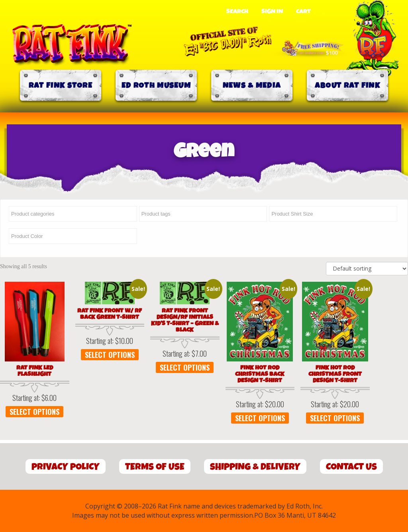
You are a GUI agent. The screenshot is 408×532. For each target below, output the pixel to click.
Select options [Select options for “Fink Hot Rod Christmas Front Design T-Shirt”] (335, 418)
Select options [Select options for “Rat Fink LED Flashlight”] (34, 412)
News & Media (252, 85)
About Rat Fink (347, 85)
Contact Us (351, 467)
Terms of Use (155, 467)
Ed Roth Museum (156, 85)
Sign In (272, 12)
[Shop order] (367, 269)
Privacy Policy (66, 467)
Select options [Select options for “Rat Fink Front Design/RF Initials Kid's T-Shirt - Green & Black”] (185, 367)
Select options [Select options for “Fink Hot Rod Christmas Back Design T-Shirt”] (260, 418)
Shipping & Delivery (255, 467)
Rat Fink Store (61, 85)
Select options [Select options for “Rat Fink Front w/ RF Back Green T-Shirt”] (110, 355)
